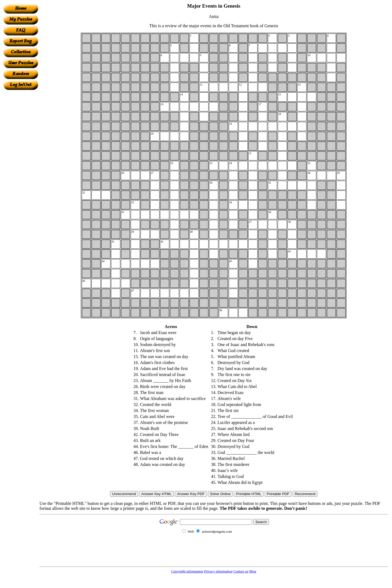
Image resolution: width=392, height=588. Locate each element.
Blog (253, 571)
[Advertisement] (21, 172)
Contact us (241, 571)
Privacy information (218, 571)
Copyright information (187, 571)
